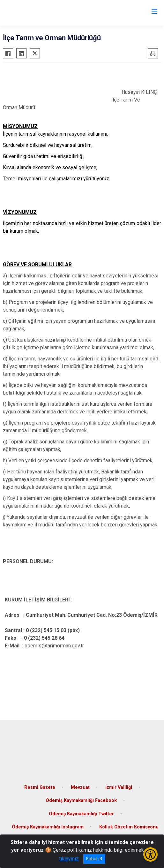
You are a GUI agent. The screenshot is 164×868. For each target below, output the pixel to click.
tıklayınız (69, 859)
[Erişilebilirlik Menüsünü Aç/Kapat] (150, 854)
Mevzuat (80, 787)
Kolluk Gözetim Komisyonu (129, 827)
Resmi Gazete (40, 787)
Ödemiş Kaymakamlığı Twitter (81, 814)
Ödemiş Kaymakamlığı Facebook (81, 800)
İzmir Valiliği (119, 787)
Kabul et (94, 859)
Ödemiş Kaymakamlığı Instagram (48, 827)
